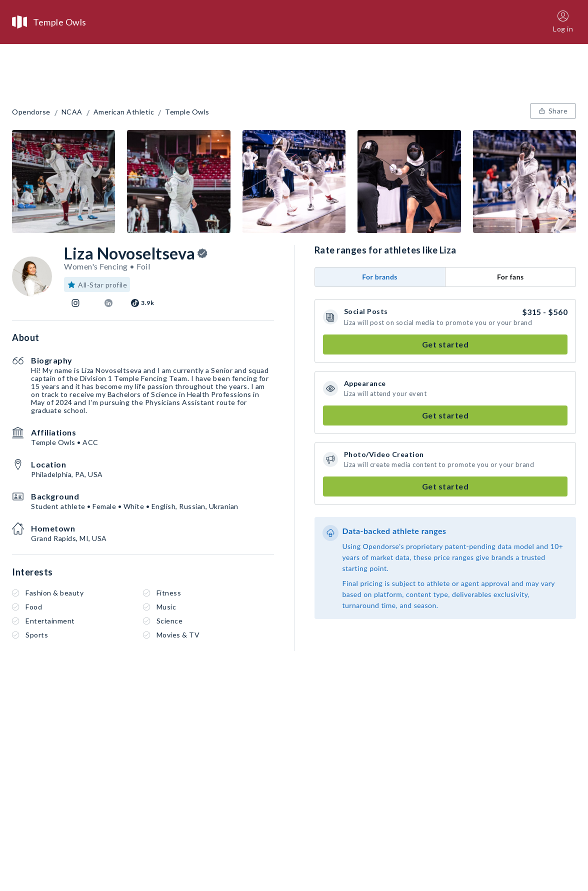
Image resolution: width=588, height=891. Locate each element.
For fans (510, 277)
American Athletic (124, 112)
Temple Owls (187, 112)
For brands (380, 277)
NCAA (72, 112)
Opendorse (31, 112)
